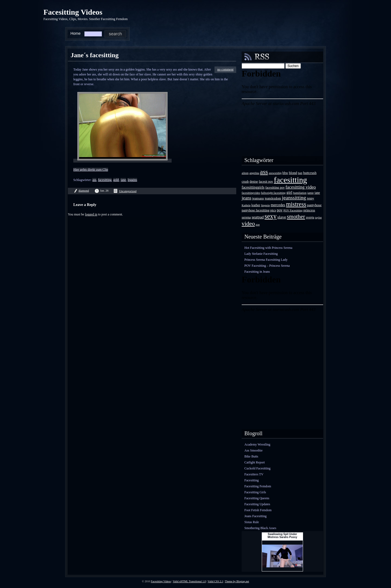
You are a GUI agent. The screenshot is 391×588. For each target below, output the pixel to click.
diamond (84, 190)
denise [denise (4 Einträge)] (254, 182)
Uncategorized (128, 191)
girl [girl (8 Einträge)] (289, 192)
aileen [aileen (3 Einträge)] (245, 173)
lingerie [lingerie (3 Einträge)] (265, 205)
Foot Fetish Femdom (258, 510)
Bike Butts (251, 456)
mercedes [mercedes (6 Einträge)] (278, 205)
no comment (225, 69)
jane (123, 180)
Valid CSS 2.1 (215, 581)
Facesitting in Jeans (257, 272)
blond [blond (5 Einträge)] (293, 173)
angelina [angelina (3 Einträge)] (254, 173)
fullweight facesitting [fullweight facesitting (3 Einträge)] (273, 193)
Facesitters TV (254, 474)
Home (75, 33)
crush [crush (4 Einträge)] (245, 182)
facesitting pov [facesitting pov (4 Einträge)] (275, 187)
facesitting (105, 180)
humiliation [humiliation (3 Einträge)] (300, 193)
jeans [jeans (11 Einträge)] (247, 198)
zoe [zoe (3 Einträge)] (258, 225)
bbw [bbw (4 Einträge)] (285, 173)
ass (94, 180)
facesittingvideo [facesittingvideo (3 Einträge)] (251, 193)
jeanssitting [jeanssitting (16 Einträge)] (294, 198)
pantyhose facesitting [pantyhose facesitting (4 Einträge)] (256, 210)
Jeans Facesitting (256, 516)
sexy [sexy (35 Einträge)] (270, 216)
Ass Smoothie (253, 450)
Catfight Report (255, 462)
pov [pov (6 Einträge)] (280, 210)
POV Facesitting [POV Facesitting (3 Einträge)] (293, 210)
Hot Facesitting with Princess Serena (268, 248)
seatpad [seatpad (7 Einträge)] (258, 217)
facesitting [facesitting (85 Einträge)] (291, 180)
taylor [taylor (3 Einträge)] (318, 217)
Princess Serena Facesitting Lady (266, 260)
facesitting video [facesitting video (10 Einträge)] (301, 187)
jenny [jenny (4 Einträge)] (310, 198)
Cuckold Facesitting (257, 468)
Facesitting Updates (257, 504)
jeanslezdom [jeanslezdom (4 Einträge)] (273, 198)
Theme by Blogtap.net (237, 581)
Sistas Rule (252, 522)
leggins (132, 180)
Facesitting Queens (257, 498)
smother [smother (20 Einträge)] (296, 216)
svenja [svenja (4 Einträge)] (310, 217)
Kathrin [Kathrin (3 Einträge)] (246, 205)
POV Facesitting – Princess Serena (267, 266)
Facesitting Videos (73, 12)
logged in (91, 214)
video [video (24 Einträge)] (248, 223)
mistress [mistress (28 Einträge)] (296, 204)
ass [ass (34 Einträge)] (264, 172)
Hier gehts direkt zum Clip (91, 170)
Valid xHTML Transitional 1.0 (189, 581)
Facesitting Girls (255, 492)
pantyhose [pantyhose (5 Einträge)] (314, 205)
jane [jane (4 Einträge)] (317, 193)
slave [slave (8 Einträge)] (282, 217)
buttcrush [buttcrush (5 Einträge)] (310, 173)
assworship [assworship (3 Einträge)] (275, 173)
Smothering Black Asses (260, 528)
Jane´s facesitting (95, 55)
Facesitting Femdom (258, 486)
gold (116, 180)
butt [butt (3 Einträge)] (300, 173)
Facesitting (252, 480)
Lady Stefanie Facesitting (261, 254)
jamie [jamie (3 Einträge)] (311, 193)
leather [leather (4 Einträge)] (256, 205)
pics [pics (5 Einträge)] (273, 210)
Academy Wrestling (257, 444)
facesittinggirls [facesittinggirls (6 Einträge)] (253, 187)
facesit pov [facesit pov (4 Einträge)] (266, 182)
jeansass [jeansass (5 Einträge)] (258, 198)
